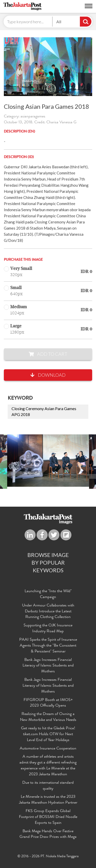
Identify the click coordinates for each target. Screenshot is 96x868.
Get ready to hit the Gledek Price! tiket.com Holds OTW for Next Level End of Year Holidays (48, 734)
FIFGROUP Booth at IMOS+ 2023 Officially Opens (48, 703)
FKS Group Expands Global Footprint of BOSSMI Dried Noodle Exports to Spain (48, 817)
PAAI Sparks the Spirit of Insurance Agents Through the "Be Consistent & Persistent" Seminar (48, 646)
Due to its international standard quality (48, 786)
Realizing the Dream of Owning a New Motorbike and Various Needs (48, 717)
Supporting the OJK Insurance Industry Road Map (48, 629)
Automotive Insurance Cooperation (48, 749)
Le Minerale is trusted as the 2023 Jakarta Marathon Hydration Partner (48, 800)
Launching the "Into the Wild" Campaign (48, 594)
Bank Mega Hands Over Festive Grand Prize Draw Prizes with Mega (48, 834)
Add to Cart (48, 354)
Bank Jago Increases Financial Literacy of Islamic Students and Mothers (48, 666)
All (59, 22)
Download (48, 375)
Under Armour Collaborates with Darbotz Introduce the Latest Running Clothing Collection (48, 612)
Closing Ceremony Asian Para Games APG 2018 (44, 411)
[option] (48, 461)
